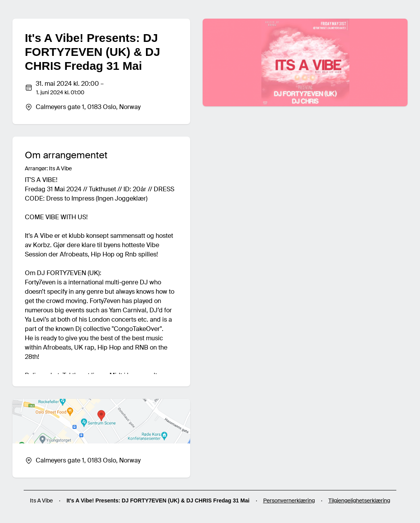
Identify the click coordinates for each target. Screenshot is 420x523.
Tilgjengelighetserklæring (359, 500)
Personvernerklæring (289, 500)
